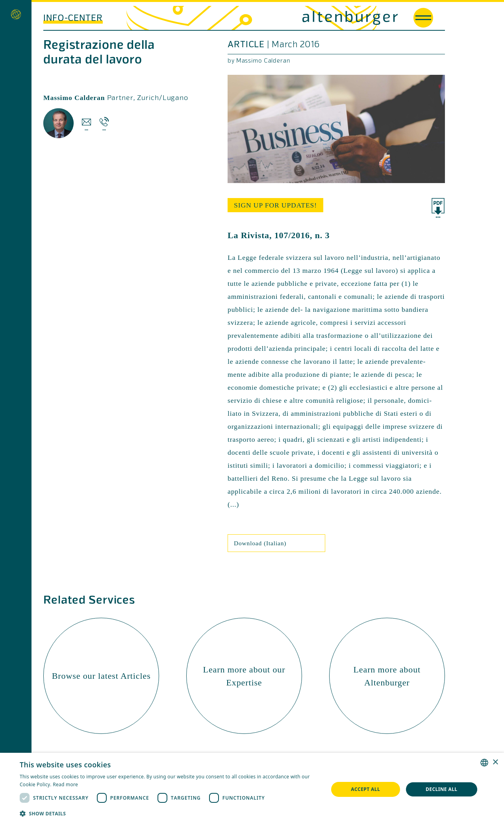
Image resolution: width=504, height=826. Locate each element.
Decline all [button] (442, 789)
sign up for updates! (275, 205)
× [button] (495, 762)
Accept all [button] (365, 789)
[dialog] (252, 789)
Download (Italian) (260, 543)
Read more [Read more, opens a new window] (65, 784)
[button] (170, 814)
